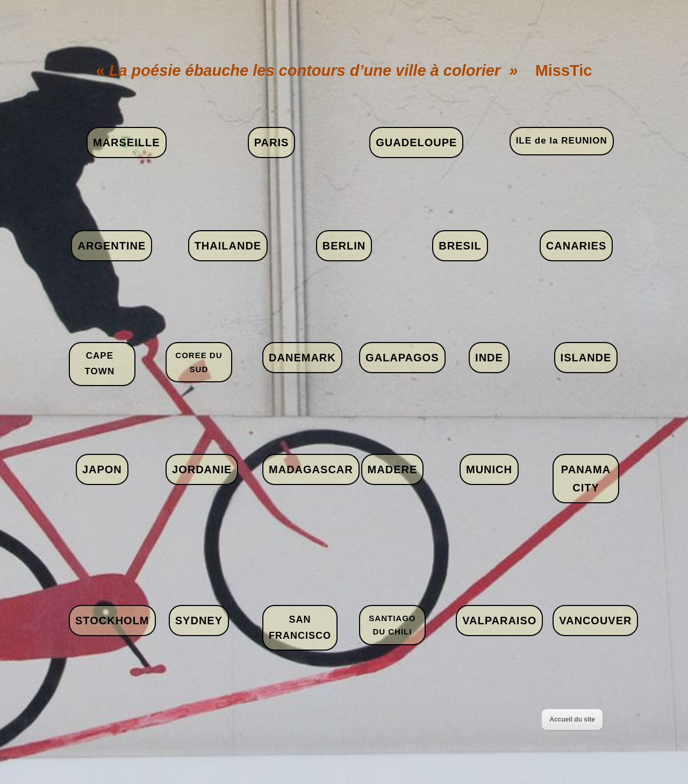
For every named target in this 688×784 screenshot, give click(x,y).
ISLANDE (586, 358)
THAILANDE (228, 246)
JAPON (102, 469)
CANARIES (576, 246)
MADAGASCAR (311, 469)
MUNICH (489, 469)
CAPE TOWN (100, 364)
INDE (489, 358)
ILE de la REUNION (562, 141)
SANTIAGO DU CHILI (392, 625)
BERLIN (344, 246)
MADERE (393, 469)
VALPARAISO (499, 621)
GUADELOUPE (416, 142)
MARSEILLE (127, 142)
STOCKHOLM (112, 621)
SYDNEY (199, 621)
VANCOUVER (595, 621)
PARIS (272, 142)
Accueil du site (572, 719)
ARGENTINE (112, 246)
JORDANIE (202, 469)
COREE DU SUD (199, 362)
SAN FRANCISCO (300, 628)
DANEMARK (302, 358)
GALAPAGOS (402, 358)
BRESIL (460, 246)
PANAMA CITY (586, 479)
